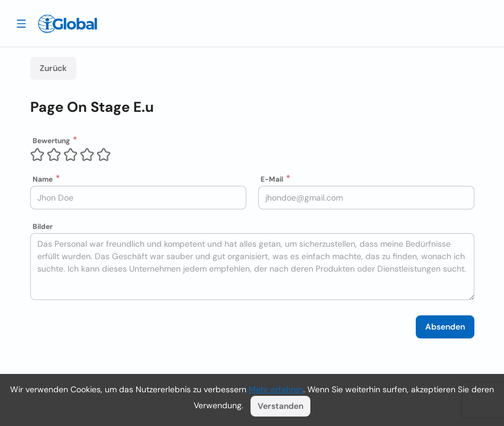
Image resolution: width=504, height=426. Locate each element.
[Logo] (68, 24)
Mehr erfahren (276, 389)
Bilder (43, 227)
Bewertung (51, 141)
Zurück (53, 68)
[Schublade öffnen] (21, 23)
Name (43, 179)
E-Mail (272, 179)
